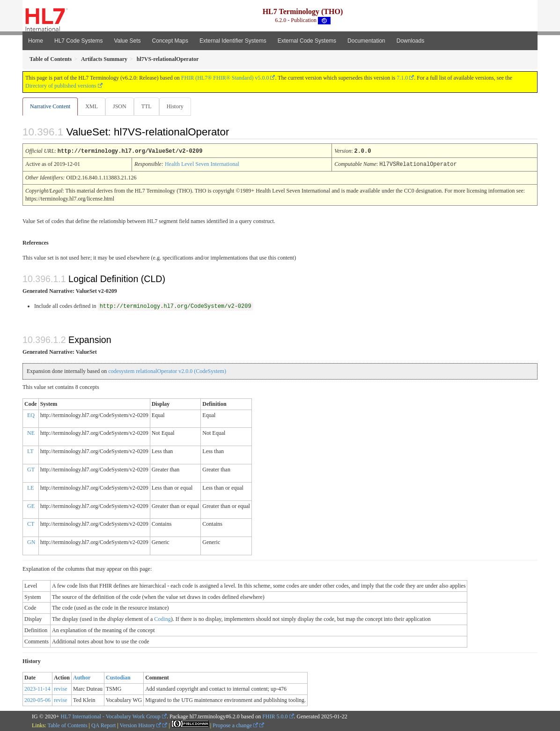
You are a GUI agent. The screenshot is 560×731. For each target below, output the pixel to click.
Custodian (118, 677)
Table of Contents (67, 725)
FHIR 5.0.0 (275, 716)
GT (31, 469)
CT (31, 523)
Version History (141, 725)
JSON (122, 106)
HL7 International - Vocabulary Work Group (111, 716)
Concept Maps (170, 41)
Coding (162, 619)
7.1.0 (402, 78)
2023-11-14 (37, 688)
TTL (149, 106)
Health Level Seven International (202, 164)
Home (36, 41)
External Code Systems (307, 41)
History (179, 106)
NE (31, 433)
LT (30, 451)
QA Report (103, 725)
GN (31, 542)
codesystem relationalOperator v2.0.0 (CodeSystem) (167, 371)
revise (61, 688)
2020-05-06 (37, 700)
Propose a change (235, 725)
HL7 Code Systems (78, 41)
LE (31, 487)
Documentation (366, 41)
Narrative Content (50, 106)
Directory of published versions (61, 86)
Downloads (410, 41)
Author (82, 677)
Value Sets (127, 41)
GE (31, 506)
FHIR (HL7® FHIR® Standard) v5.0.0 (225, 78)
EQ (31, 415)
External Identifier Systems (233, 41)
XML (92, 106)
